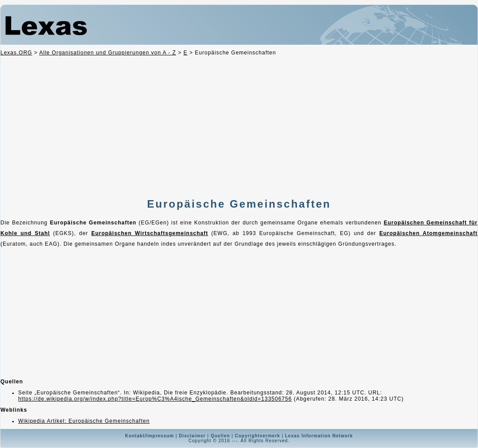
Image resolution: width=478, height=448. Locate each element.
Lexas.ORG (16, 53)
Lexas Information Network (319, 436)
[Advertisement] (236, 128)
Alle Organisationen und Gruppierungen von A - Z (108, 53)
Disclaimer (192, 436)
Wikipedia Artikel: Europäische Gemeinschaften (84, 421)
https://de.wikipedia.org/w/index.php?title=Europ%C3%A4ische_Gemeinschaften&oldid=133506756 (155, 399)
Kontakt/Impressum (150, 436)
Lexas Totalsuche (227, 27)
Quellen (220, 436)
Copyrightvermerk (258, 436)
